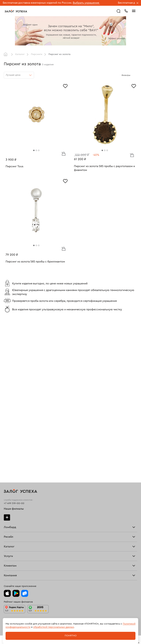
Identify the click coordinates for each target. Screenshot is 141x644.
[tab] (34, 150)
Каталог (20, 54)
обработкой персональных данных (54, 627)
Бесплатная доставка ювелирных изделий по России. (37, 3)
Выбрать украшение (86, 3)
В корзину (63, 154)
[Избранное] (65, 86)
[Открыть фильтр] (134, 75)
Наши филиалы (14, 509)
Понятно (71, 636)
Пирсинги (37, 54)
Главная (6, 54)
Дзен (7, 517)
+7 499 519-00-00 (14, 503)
